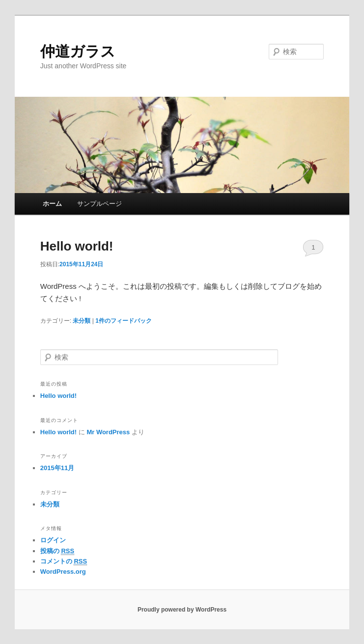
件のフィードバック (124, 321)
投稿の (57, 551)
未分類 (82, 321)
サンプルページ (99, 204)
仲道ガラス (78, 51)
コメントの (64, 561)
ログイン (53, 540)
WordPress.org (63, 572)
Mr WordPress (108, 432)
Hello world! (77, 246)
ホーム (52, 204)
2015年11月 (57, 468)
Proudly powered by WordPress (182, 610)
